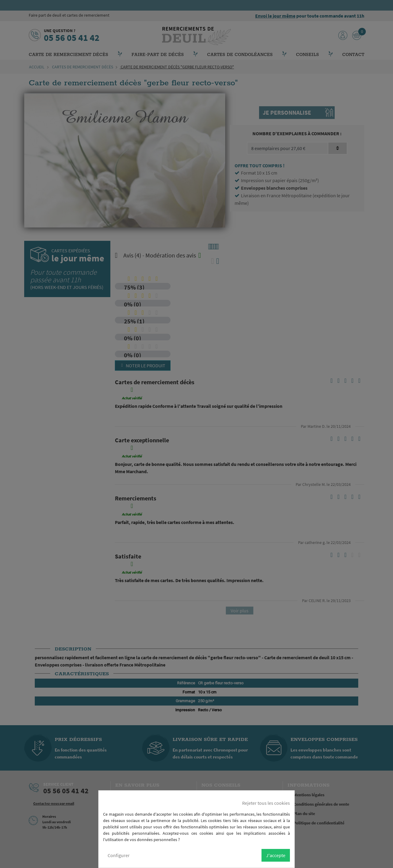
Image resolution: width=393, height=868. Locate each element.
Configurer (119, 855)
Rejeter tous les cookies (266, 803)
